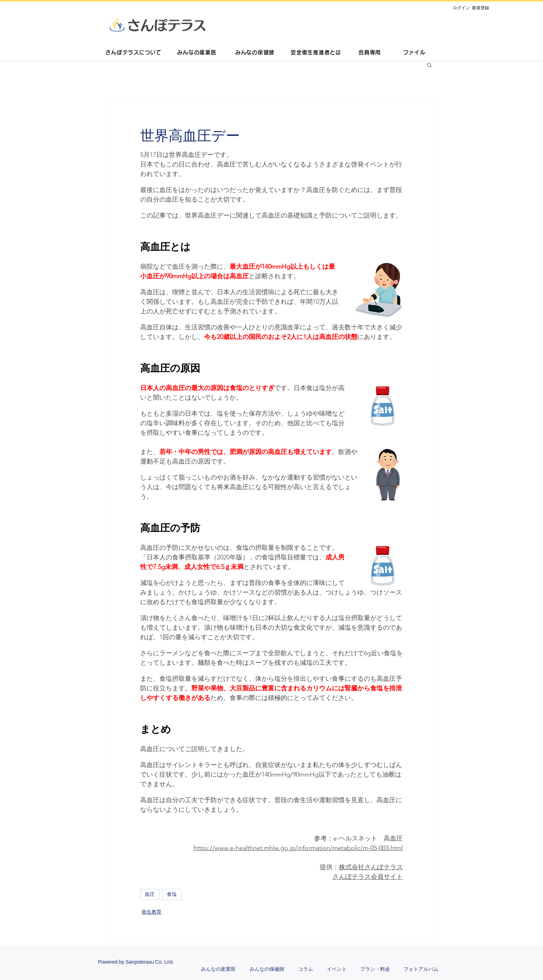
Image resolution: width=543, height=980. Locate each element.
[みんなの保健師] (255, 53)
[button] (429, 65)
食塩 (172, 894)
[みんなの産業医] (197, 53)
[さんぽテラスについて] (133, 53)
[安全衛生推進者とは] (316, 53)
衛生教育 (152, 912)
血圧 (150, 894)
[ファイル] (414, 53)
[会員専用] (370, 53)
